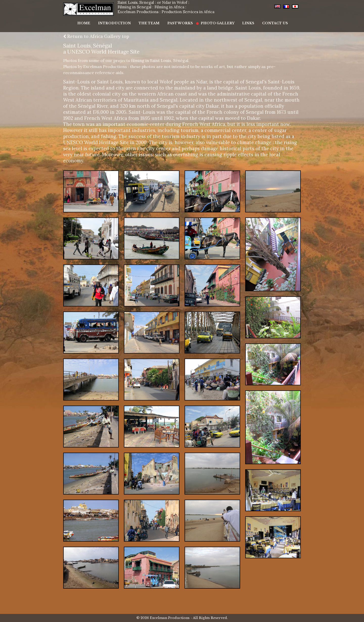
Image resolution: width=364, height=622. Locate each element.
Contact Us (267, 21)
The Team (151, 21)
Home (91, 21)
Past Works (180, 21)
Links (242, 21)
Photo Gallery (214, 21)
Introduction (119, 21)
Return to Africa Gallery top (96, 36)
